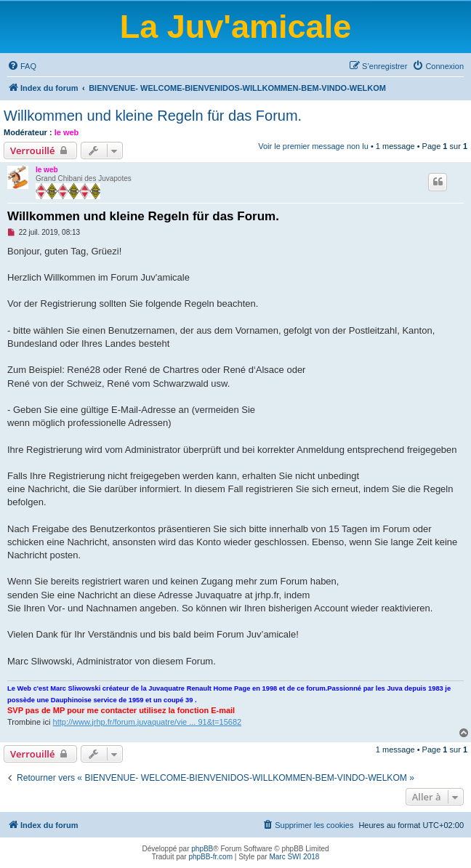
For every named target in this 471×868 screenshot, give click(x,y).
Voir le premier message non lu (313, 146)
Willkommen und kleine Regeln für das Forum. (153, 116)
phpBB (202, 849)
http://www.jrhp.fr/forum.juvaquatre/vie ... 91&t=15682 (148, 722)
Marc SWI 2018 (294, 857)
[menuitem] (22, 66)
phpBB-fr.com (210, 857)
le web (67, 132)
